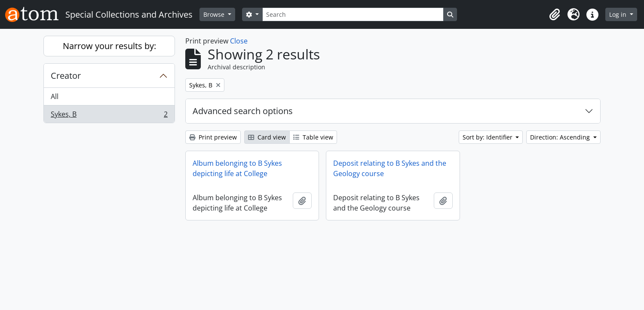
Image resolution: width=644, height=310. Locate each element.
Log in (619, 14)
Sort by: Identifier (488, 137)
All (55, 96)
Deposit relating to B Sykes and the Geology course (390, 168)
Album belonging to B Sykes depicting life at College (237, 168)
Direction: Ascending (561, 137)
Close (239, 41)
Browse (215, 14)
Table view (313, 137)
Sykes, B (109, 116)
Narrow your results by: (109, 46)
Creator (66, 76)
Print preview (213, 137)
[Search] (353, 14)
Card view (267, 137)
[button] (555, 15)
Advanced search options (243, 111)
